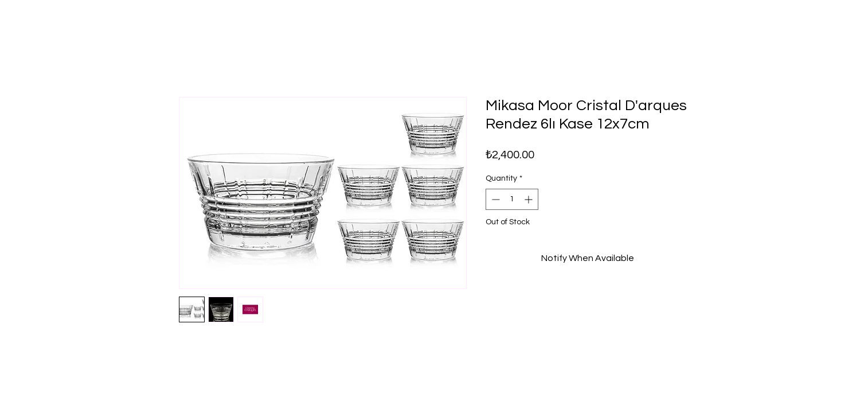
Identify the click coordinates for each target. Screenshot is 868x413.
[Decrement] (494, 199)
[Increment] (529, 199)
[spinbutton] (512, 199)
